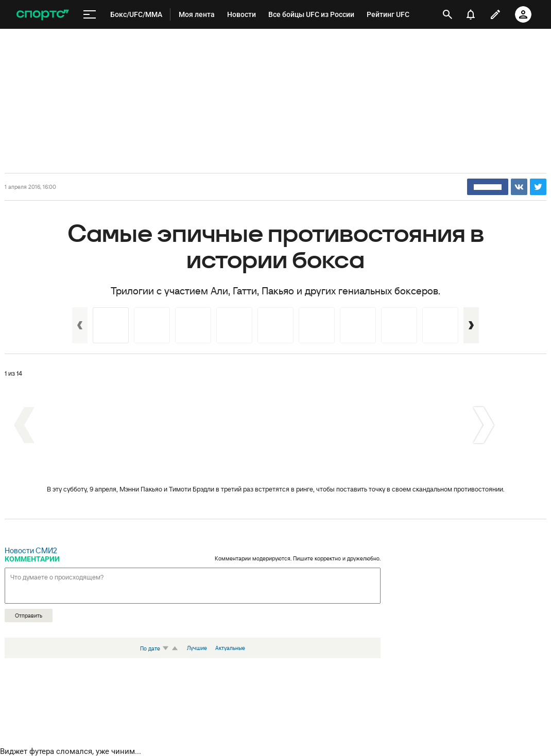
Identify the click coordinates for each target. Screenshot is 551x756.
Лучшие (197, 648)
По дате (156, 648)
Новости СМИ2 (31, 550)
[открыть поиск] (447, 14)
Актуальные (230, 648)
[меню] (90, 15)
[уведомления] (471, 14)
